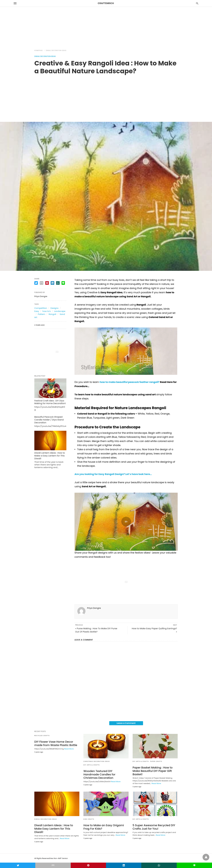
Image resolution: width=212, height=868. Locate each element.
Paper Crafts (156, 761)
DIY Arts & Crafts (92, 765)
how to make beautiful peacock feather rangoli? (130, 382)
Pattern (42, 314)
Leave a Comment (126, 723)
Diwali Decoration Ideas (56, 50)
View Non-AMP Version (59, 858)
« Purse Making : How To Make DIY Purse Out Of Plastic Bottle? (96, 630)
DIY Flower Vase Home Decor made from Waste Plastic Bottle (56, 743)
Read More (69, 749)
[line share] (63, 283)
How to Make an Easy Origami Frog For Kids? (104, 827)
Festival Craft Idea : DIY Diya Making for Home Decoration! (50, 402)
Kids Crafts (89, 819)
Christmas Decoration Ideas (97, 761)
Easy (37, 311)
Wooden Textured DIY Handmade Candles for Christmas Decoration (99, 774)
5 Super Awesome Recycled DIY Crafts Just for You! (154, 827)
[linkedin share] (52, 283)
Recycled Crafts (42, 736)
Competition (41, 308)
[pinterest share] (47, 283)
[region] (106, 23)
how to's (47, 311)
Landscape (60, 311)
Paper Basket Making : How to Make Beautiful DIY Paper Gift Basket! (153, 771)
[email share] (42, 283)
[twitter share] (36, 283)
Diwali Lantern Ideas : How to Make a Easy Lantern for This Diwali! (50, 456)
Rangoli (52, 314)
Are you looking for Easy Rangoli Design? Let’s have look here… (113, 474)
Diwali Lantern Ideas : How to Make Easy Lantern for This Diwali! (54, 829)
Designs (54, 308)
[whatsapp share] (58, 283)
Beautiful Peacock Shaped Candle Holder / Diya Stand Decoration (49, 420)
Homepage (39, 50)
